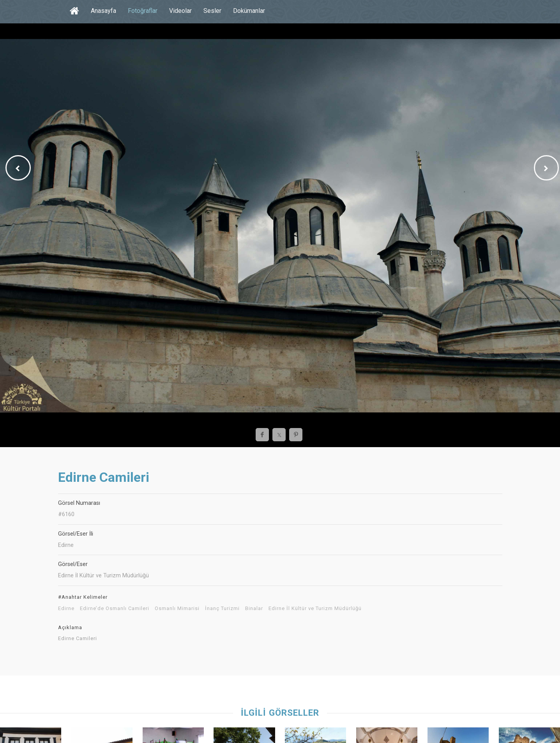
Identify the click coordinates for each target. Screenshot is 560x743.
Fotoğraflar (143, 11)
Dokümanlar (249, 11)
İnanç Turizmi (222, 609)
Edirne (66, 609)
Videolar (180, 11)
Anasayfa (103, 11)
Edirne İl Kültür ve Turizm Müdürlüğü (315, 609)
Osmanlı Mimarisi (177, 609)
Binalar (254, 609)
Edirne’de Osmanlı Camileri (115, 609)
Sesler (212, 11)
